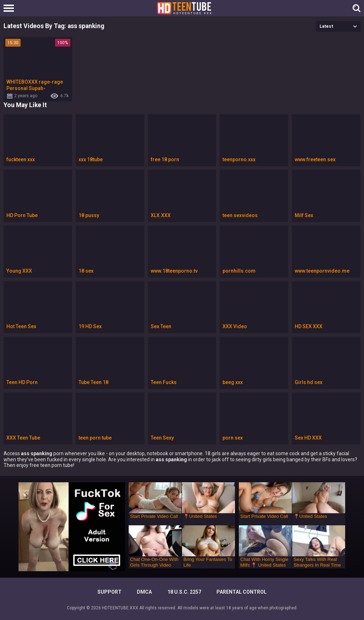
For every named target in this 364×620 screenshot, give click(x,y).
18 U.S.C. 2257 (184, 592)
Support (109, 592)
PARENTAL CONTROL (242, 592)
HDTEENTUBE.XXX (120, 608)
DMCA (144, 592)
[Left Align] (10, 8)
